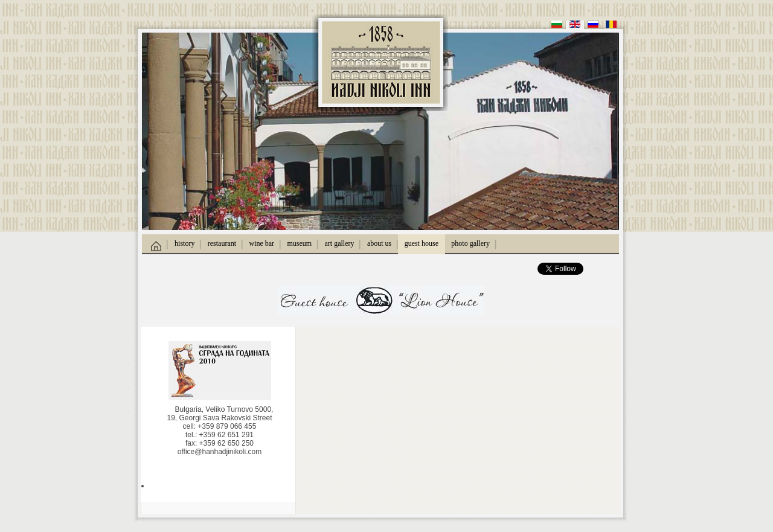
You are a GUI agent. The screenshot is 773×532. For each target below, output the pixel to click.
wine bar (261, 243)
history (184, 243)
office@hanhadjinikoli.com (220, 452)
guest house (422, 243)
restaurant (222, 243)
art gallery (340, 243)
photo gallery (470, 243)
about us (379, 243)
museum (300, 243)
